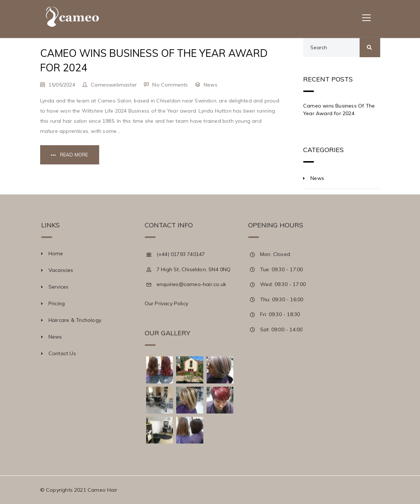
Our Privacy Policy (167, 303)
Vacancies (61, 270)
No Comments (170, 85)
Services (59, 287)
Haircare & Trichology (75, 320)
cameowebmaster (114, 85)
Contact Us (62, 353)
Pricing (57, 303)
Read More (74, 155)
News (211, 85)
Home (56, 253)
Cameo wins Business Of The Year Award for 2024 (339, 110)
